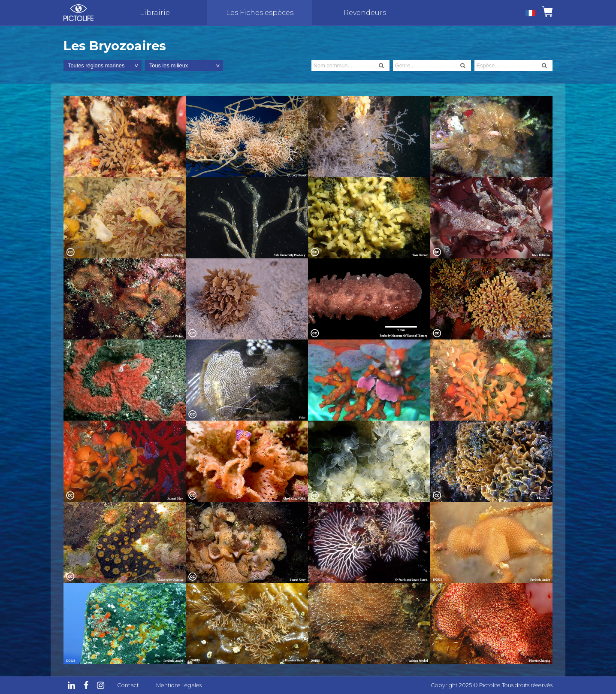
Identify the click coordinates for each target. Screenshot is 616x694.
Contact (128, 685)
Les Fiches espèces (260, 13)
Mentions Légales (179, 685)
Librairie (155, 13)
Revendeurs (365, 13)
